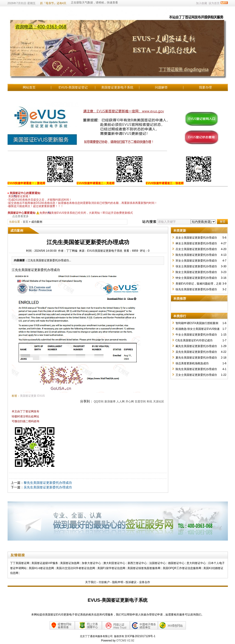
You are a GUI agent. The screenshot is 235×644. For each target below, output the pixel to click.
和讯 (149, 402)
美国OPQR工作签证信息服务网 (182, 568)
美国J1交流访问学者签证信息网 (76, 568)
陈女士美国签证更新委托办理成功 (196, 272)
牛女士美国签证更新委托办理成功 (196, 335)
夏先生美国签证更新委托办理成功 (196, 358)
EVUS (41, 396)
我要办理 (205, 87)
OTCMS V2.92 (125, 641)
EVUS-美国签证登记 (73, 87)
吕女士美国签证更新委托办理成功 (196, 249)
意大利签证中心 (196, 563)
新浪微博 (110, 402)
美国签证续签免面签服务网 (144, 568)
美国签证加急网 (70, 563)
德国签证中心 (176, 563)
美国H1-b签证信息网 (41, 568)
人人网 (120, 402)
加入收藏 (201, 3)
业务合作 (145, 582)
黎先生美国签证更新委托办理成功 (48, 483)
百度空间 (140, 402)
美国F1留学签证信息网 (111, 568)
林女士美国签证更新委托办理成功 (196, 243)
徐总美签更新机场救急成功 (192, 363)
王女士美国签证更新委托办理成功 (196, 375)
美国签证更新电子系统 (117, 87)
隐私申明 (118, 582)
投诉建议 (131, 582)
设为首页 (214, 3)
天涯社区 (159, 402)
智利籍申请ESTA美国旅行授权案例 (197, 323)
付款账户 (104, 582)
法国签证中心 (157, 563)
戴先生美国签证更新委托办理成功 (196, 346)
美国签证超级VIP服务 (45, 563)
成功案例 (37, 222)
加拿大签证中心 (91, 563)
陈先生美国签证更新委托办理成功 (196, 255)
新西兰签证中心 (137, 563)
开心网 (130, 402)
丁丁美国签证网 (20, 563)
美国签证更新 (28, 396)
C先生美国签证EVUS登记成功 (194, 340)
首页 (25, 222)
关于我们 (91, 582)
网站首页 (29, 87)
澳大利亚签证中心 (114, 563)
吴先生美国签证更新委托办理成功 (48, 487)
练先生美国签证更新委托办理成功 (196, 289)
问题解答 (161, 87)
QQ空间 (99, 402)
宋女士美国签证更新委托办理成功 (196, 261)
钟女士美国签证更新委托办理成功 (196, 278)
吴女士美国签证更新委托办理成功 (196, 238)
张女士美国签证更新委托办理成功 (196, 266)
